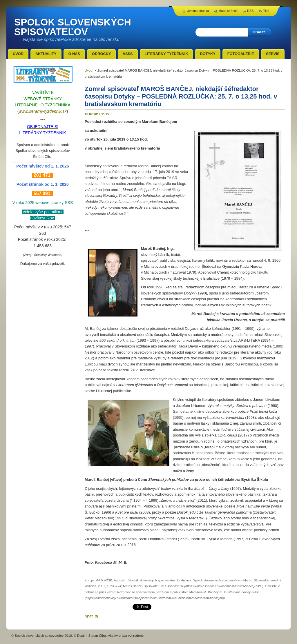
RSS (250, 11)
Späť (89, 616)
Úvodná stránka (198, 11)
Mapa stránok (228, 11)
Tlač (266, 11)
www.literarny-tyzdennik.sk (43, 111)
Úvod (89, 70)
